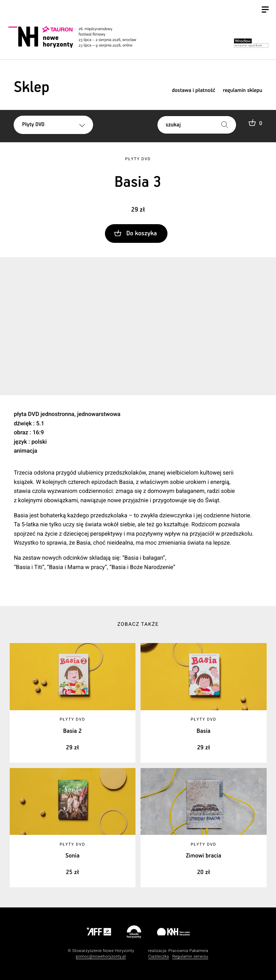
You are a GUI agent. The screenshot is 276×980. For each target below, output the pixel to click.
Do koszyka (142, 234)
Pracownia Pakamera (188, 951)
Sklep (31, 88)
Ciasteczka (158, 956)
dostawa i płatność (194, 91)
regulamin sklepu (243, 91)
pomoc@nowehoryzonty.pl (101, 956)
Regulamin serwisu (190, 956)
